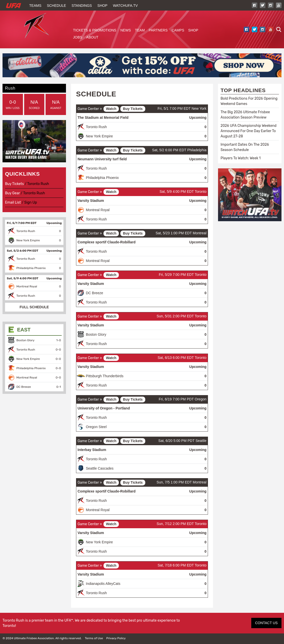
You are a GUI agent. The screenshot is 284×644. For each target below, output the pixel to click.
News (126, 30)
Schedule (56, 6)
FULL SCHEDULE (34, 307)
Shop (102, 6)
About (92, 37)
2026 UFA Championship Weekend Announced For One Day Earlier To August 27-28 (248, 131)
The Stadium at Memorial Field (103, 118)
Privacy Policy (116, 638)
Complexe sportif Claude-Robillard (106, 242)
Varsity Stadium (91, 201)
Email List (13, 202)
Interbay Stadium (92, 450)
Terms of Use (94, 638)
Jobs (78, 37)
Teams (35, 6)
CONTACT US (266, 623)
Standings (82, 6)
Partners (158, 30)
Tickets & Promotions (95, 30)
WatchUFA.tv (125, 6)
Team (140, 30)
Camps (178, 30)
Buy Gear (12, 193)
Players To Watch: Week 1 (241, 158)
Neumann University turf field (102, 159)
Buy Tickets (133, 109)
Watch (111, 109)
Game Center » (90, 109)
